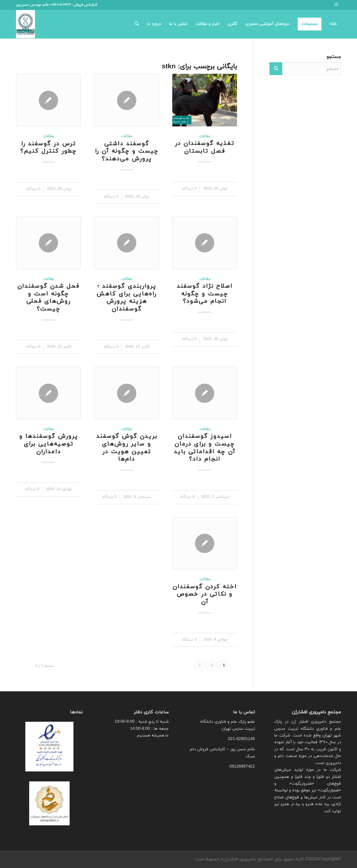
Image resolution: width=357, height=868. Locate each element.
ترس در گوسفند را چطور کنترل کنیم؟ (48, 148)
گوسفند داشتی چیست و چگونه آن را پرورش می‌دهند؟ (127, 151)
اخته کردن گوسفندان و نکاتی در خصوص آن (205, 594)
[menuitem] (333, 24)
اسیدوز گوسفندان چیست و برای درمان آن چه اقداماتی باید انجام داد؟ (205, 448)
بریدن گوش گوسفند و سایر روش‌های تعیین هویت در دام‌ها (127, 448)
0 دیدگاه (189, 189)
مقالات (205, 136)
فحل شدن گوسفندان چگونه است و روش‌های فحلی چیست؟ (48, 298)
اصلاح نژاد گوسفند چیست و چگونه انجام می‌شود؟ (205, 294)
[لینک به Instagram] (336, 5)
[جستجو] (137, 24)
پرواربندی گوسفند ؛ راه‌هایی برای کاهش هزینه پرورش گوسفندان (127, 298)
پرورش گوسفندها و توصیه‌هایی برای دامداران (49, 444)
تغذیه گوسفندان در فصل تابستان (205, 147)
